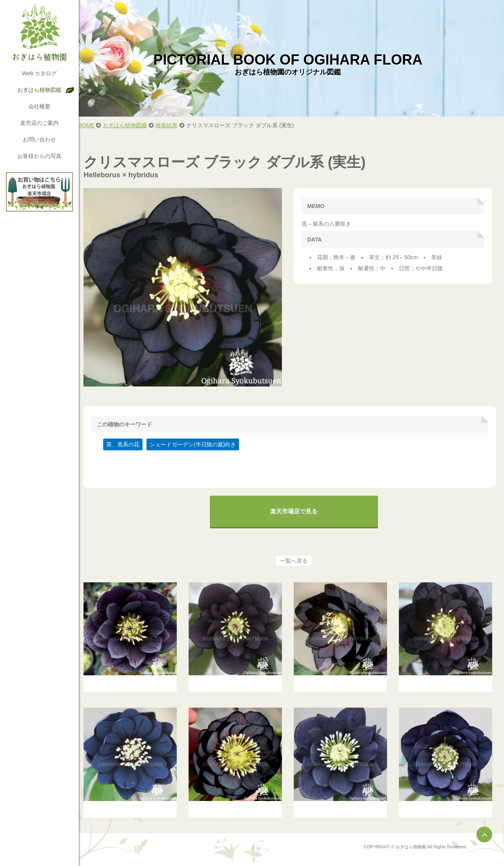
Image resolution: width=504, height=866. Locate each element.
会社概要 (39, 106)
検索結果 (174, 125)
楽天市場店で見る (297, 508)
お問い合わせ (39, 139)
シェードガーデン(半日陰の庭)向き (199, 441)
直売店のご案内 (39, 123)
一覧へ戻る (297, 557)
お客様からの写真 (39, 156)
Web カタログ (39, 73)
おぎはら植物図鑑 (39, 90)
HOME (93, 125)
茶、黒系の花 (130, 441)
